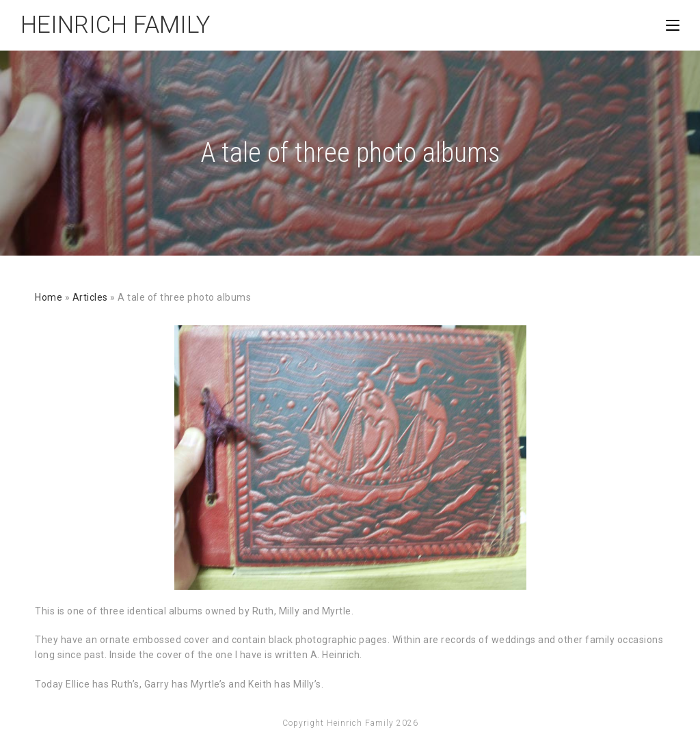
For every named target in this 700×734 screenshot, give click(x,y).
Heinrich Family (115, 25)
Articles (90, 297)
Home (49, 297)
